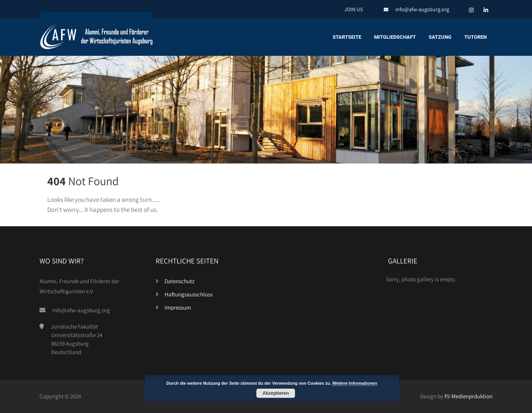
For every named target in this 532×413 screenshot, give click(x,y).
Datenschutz (179, 281)
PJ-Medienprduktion (469, 396)
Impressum (178, 307)
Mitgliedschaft (395, 37)
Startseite (347, 37)
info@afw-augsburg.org (422, 9)
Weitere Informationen (355, 383)
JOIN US (354, 9)
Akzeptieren (276, 393)
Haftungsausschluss (189, 294)
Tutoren (475, 37)
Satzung (440, 37)
